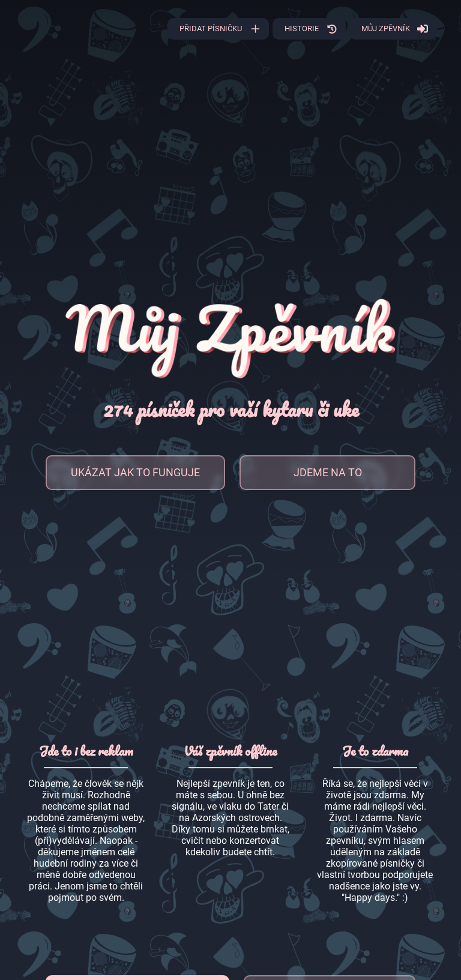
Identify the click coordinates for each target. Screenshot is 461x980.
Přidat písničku (211, 28)
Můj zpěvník (386, 28)
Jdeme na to (328, 472)
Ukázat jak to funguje (135, 472)
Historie (302, 28)
